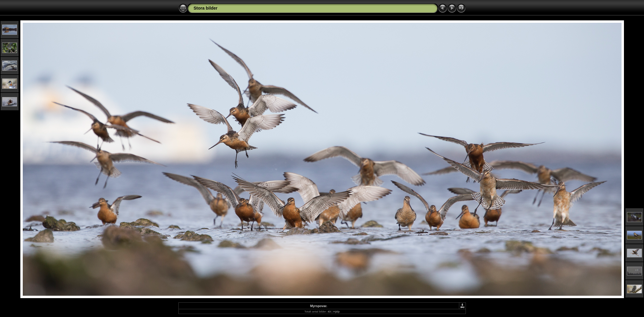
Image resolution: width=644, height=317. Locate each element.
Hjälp (337, 311)
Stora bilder (206, 8)
